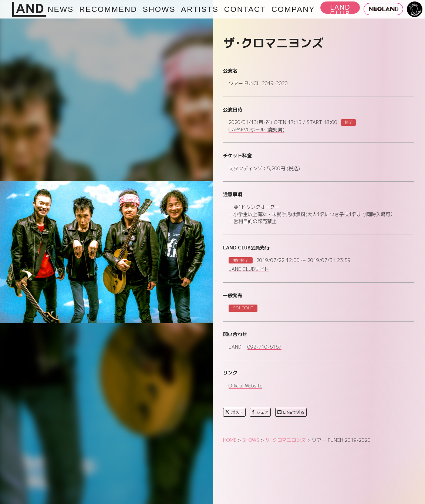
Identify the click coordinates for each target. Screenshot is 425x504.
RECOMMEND (108, 9)
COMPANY (293, 9)
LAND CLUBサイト (249, 269)
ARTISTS (200, 9)
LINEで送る (291, 412)
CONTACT (245, 9)
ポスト (234, 412)
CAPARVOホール (257, 130)
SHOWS (159, 9)
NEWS (61, 9)
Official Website (245, 386)
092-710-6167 (264, 347)
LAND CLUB (340, 9)
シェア (260, 412)
